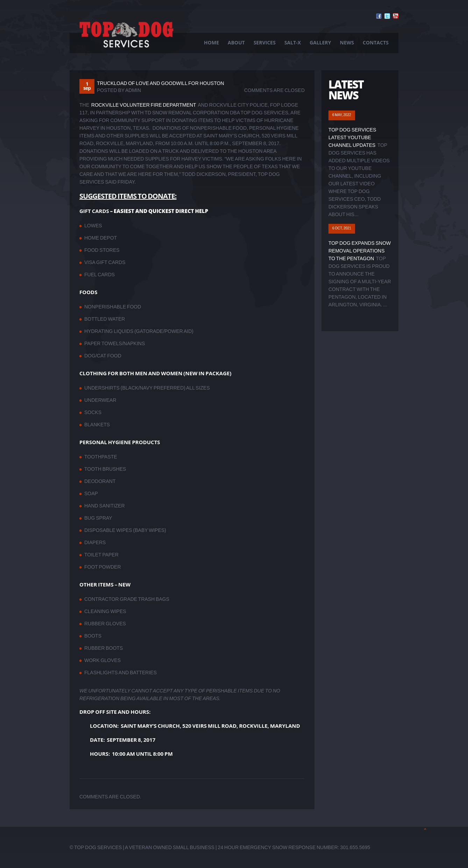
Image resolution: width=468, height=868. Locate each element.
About (236, 42)
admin (133, 90)
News (347, 42)
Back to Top (425, 829)
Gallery (320, 42)
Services (265, 42)
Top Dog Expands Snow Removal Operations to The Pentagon (360, 251)
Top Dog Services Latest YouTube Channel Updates (352, 137)
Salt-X (293, 42)
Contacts (376, 42)
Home (211, 42)
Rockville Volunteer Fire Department (144, 105)
